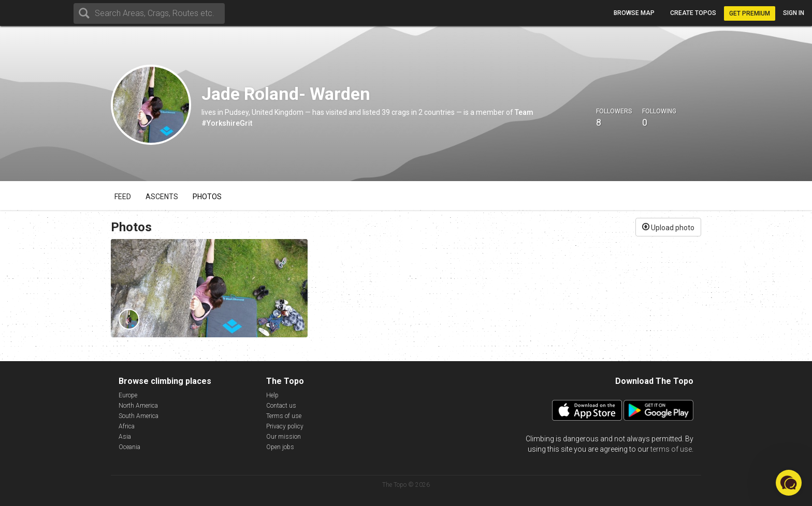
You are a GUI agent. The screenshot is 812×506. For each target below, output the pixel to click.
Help (272, 395)
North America (138, 406)
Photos (207, 197)
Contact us (281, 406)
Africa (127, 426)
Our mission (284, 437)
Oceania (129, 447)
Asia (125, 437)
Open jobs (280, 447)
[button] (789, 483)
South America (139, 416)
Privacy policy (285, 426)
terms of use (671, 449)
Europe (128, 395)
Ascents (162, 197)
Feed (123, 197)
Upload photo (668, 227)
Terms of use (284, 416)
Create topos (693, 13)
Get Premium (750, 13)
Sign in (794, 13)
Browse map (634, 13)
